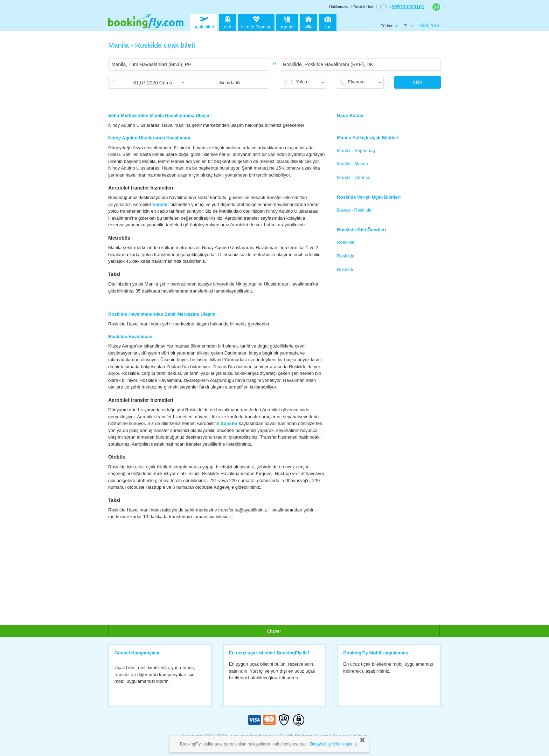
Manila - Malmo (352, 164)
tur (328, 22)
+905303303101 (402, 7)
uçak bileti (204, 22)
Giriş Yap (429, 26)
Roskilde (346, 242)
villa (308, 22)
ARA (418, 82)
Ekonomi (357, 82)
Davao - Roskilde (354, 210)
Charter (274, 631)
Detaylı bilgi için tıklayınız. (334, 744)
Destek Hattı (364, 7)
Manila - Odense (353, 177)
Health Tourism (256, 23)
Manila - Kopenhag (356, 150)
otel (228, 22)
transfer (287, 22)
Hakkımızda (339, 7)
